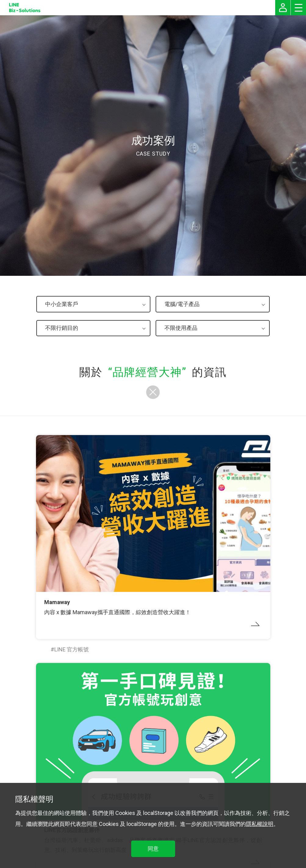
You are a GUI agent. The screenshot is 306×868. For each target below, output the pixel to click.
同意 (153, 849)
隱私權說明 (260, 824)
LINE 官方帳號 (72, 649)
